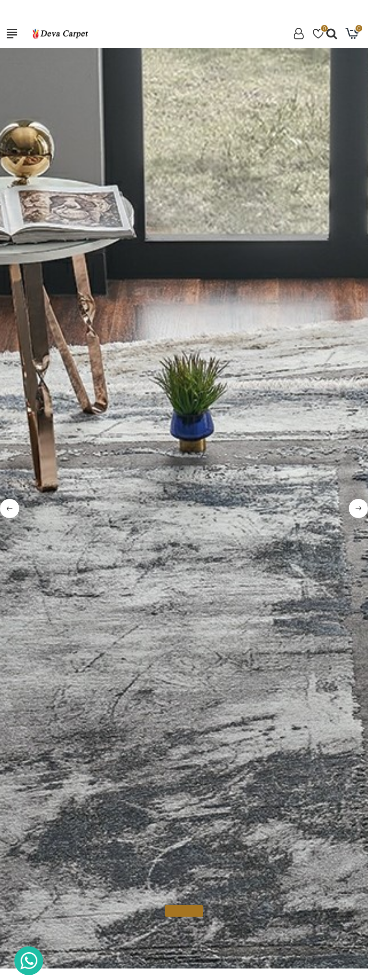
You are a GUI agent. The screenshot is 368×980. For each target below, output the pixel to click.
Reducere (165, 581)
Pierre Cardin (63, 771)
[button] (320, 585)
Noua (213, 581)
